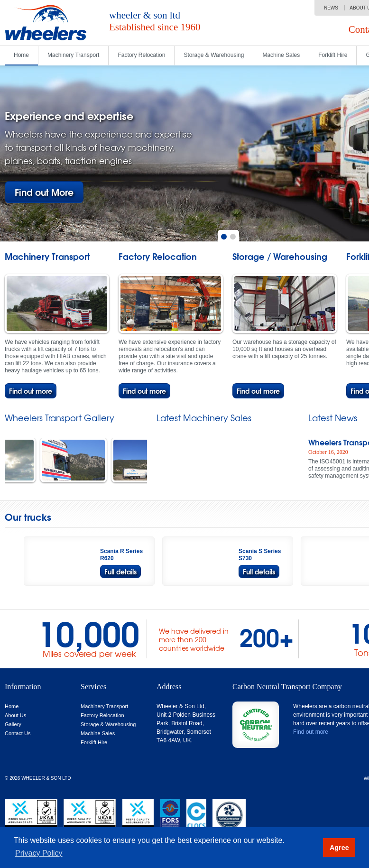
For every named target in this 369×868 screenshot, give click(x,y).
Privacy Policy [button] (39, 853)
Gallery (13, 724)
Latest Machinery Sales (204, 418)
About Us (15, 715)
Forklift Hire (333, 55)
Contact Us (18, 733)
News (331, 8)
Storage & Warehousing (214, 55)
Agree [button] (339, 848)
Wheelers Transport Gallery (60, 418)
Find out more (31, 391)
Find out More (44, 192)
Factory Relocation (141, 55)
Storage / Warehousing (280, 257)
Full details (120, 571)
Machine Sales (281, 55)
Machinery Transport (73, 55)
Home (21, 55)
